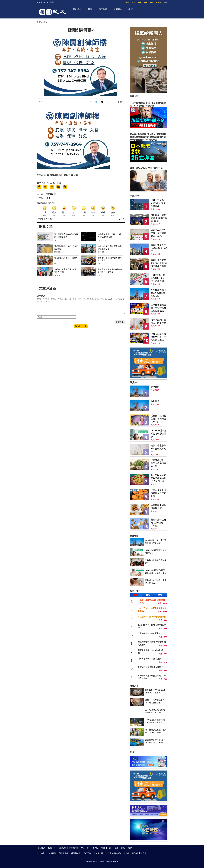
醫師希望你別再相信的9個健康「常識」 (158, 523)
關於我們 (41, 848)
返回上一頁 (81, 329)
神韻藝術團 (76, 853)
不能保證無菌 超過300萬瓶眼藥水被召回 (159, 293)
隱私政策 (62, 848)
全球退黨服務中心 (113, 853)
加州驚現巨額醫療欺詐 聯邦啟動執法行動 (159, 218)
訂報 (134, 2)
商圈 (152, 2)
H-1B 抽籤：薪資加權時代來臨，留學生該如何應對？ (158, 278)
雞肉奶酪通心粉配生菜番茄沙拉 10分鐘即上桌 (158, 478)
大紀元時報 (88, 853)
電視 (128, 2)
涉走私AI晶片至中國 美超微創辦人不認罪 (158, 233)
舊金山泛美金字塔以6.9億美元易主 (159, 248)
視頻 (130, 9)
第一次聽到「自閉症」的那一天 (158, 321)
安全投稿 (85, 848)
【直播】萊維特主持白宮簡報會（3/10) (158, 419)
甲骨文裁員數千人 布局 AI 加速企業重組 (158, 203)
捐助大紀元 (51, 194)
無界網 (144, 853)
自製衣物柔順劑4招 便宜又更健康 (158, 449)
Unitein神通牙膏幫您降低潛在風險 (159, 434)
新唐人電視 (64, 853)
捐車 (140, 2)
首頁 (39, 22)
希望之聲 (99, 853)
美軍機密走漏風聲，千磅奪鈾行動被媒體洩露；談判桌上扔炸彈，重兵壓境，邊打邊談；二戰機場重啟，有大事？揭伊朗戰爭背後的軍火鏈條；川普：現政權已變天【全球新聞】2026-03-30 (158, 308)
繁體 (165, 2)
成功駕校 (155, 387)
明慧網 (126, 853)
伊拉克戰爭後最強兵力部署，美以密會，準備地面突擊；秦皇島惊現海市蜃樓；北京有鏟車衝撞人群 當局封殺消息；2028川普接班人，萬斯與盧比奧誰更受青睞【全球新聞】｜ (159, 337)
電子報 (159, 2)
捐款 (146, 2)
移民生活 (103, 9)
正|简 (120, 102)
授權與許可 (74, 848)
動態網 (135, 853)
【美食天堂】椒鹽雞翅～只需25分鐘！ (159, 493)
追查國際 (52, 853)
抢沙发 (122, 219)
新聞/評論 (77, 9)
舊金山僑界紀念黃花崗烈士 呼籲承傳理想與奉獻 (159, 263)
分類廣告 (118, 9)
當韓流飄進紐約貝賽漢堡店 (158, 507)
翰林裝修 (155, 401)
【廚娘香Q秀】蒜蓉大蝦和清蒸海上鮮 (158, 463)
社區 (90, 9)
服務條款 (52, 848)
